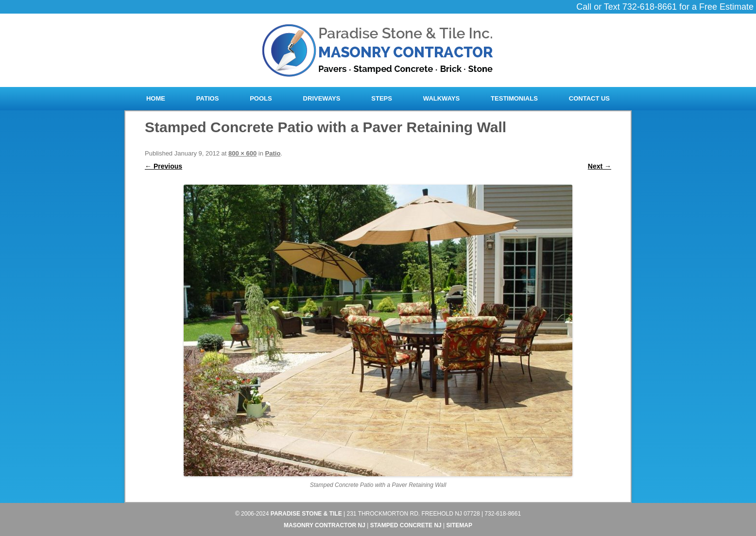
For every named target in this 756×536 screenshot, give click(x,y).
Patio (273, 153)
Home (156, 98)
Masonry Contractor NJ (325, 525)
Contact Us (589, 98)
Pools (261, 98)
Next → (600, 166)
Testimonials (514, 98)
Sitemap (459, 525)
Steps (382, 98)
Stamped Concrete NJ (406, 525)
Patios (207, 98)
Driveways (322, 98)
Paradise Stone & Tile (306, 514)
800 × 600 (242, 153)
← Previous (163, 166)
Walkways (441, 98)
